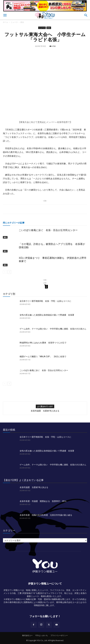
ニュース (14, 22)
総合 (22, 22)
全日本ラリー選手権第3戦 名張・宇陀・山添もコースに (45, 301)
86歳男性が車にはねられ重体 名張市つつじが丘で (43, 343)
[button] (5, 15)
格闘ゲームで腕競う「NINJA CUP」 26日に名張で (43, 357)
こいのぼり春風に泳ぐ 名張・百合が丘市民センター (48, 230)
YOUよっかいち (42, 635)
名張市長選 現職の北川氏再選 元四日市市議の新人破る (46, 515)
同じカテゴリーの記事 (14, 223)
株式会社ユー (27, 635)
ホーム (5, 22)
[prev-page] (5, 272)
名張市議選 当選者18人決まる (45, 411)
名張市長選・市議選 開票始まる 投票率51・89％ (43, 501)
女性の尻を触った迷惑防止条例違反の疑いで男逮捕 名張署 (47, 315)
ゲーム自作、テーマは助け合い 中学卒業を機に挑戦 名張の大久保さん (53, 329)
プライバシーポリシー (59, 635)
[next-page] (9, 272)
